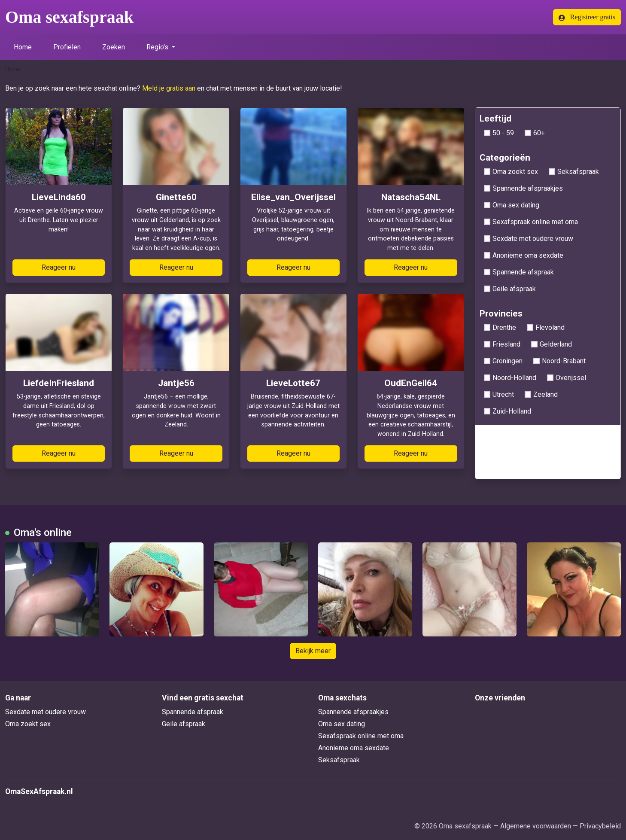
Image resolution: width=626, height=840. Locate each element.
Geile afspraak (510, 289)
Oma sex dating (512, 205)
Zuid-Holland (507, 411)
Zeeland (541, 394)
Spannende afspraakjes (523, 188)
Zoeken (114, 47)
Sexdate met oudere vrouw (529, 239)
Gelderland (552, 344)
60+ (535, 133)
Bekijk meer (313, 651)
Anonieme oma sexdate (524, 255)
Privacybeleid (600, 826)
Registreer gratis (587, 17)
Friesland (502, 344)
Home (23, 47)
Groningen (503, 361)
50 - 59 (499, 133)
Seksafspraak (574, 172)
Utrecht (499, 394)
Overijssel (567, 378)
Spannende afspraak (519, 272)
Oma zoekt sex (511, 172)
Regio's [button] (158, 47)
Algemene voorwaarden (536, 826)
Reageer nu (59, 267)
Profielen (67, 47)
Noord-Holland (510, 378)
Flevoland (546, 327)
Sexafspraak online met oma (531, 222)
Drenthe (500, 327)
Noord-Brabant (559, 361)
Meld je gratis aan (169, 88)
